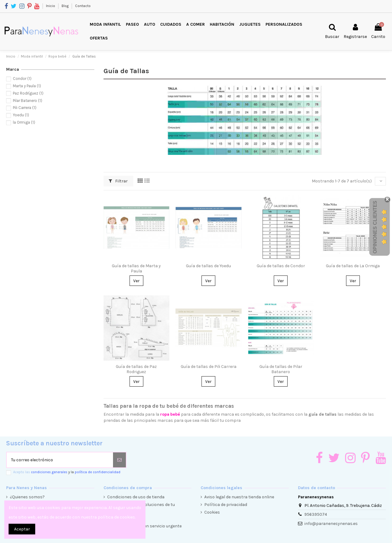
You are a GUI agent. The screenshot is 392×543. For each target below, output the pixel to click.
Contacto (83, 6)
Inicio (51, 6)
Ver (136, 281)
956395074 (316, 514)
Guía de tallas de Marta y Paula (136, 268)
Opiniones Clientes (375, 227)
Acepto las (67, 472)
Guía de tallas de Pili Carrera (209, 367)
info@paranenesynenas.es (331, 524)
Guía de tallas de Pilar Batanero (281, 369)
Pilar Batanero (28, 101)
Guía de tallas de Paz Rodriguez (136, 369)
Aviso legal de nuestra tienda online (239, 497)
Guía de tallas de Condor (281, 266)
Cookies (212, 512)
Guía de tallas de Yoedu (208, 266)
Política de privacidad (226, 505)
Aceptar (22, 529)
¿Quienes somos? (27, 497)
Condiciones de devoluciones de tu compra (141, 508)
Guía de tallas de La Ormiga (353, 266)
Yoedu (21, 115)
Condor (22, 79)
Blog (66, 6)
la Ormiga (24, 122)
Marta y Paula (27, 86)
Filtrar (118, 181)
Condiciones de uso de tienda (136, 497)
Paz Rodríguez (28, 93)
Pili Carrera (25, 108)
